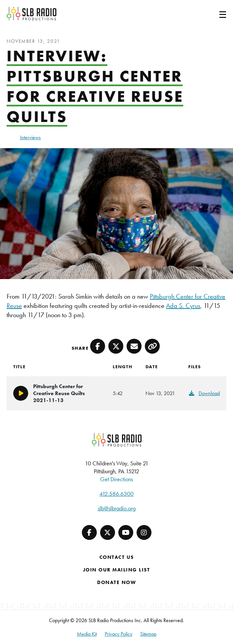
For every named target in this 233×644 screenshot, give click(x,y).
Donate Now (116, 582)
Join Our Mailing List (117, 570)
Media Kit (87, 634)
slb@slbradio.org (117, 508)
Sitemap (148, 634)
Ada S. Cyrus (183, 306)
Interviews (30, 137)
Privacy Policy (118, 634)
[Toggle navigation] (215, 14)
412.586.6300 (116, 494)
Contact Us (117, 557)
